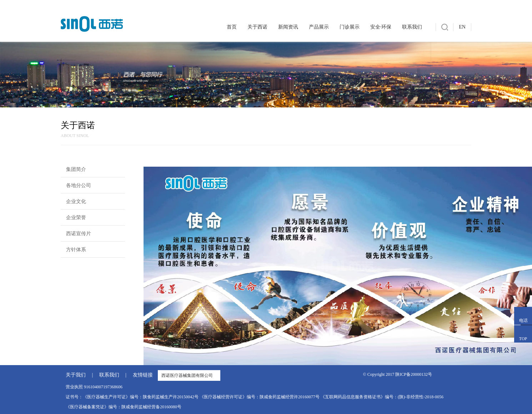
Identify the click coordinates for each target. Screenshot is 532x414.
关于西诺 (257, 27)
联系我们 (412, 27)
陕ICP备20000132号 (414, 374)
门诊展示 (350, 27)
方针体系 (76, 250)
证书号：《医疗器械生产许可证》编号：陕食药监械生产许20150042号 (132, 397)
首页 (232, 27)
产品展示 (319, 27)
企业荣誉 (76, 218)
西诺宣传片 (79, 234)
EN (462, 27)
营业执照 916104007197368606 (94, 387)
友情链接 (143, 375)
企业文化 (76, 201)
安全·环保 (381, 27)
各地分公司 (79, 185)
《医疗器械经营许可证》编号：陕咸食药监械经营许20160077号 (260, 397)
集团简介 (76, 169)
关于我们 (76, 375)
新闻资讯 (288, 27)
